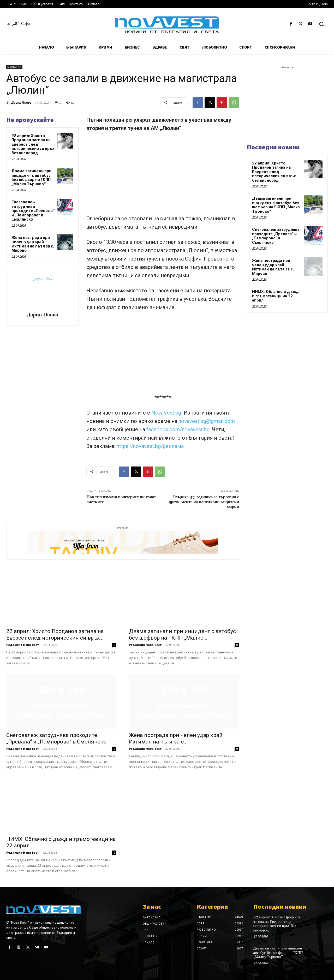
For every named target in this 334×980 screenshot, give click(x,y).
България (14, 67)
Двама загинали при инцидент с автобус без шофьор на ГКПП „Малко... (182, 634)
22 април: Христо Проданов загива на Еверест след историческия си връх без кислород (33, 144)
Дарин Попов (21, 102)
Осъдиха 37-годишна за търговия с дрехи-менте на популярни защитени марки (204, 502)
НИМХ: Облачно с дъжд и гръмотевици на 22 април (275, 296)
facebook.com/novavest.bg (178, 429)
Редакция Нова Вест (23, 645)
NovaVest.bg (166, 413)
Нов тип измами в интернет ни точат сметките (121, 500)
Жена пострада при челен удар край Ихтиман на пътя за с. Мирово (33, 244)
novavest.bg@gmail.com (207, 421)
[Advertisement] (163, 176)
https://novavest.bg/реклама (150, 446)
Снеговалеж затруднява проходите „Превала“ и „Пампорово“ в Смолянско (33, 211)
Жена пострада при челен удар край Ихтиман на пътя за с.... (176, 738)
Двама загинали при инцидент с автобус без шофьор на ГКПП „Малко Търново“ (31, 177)
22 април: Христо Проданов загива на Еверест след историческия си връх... (55, 634)
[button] (321, 24)
